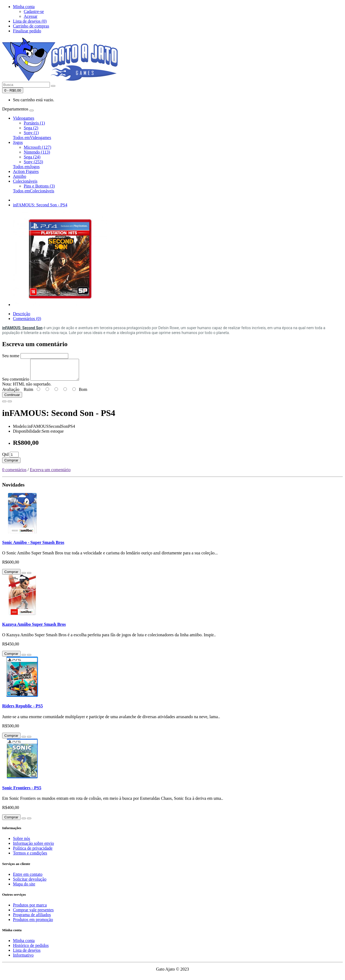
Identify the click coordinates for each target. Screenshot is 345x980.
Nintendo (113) (37, 152)
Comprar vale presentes (33, 914)
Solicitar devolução (30, 883)
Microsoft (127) (37, 147)
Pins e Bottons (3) (39, 186)
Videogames (24, 118)
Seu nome (11, 356)
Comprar (11, 464)
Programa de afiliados (32, 919)
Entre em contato (28, 878)
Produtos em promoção (33, 924)
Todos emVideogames (32, 138)
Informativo (23, 959)
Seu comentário (16, 383)
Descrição (22, 314)
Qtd (5, 458)
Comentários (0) (27, 319)
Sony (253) (33, 162)
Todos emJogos (26, 167)
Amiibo (20, 176)
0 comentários (14, 474)
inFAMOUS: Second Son (22, 328)
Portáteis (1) (34, 123)
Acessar (31, 16)
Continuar (12, 399)
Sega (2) (31, 128)
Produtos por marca (30, 909)
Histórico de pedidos (31, 949)
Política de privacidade (33, 852)
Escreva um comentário (50, 474)
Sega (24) (32, 157)
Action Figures (26, 171)
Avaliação (11, 393)
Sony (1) (31, 133)
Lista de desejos (27, 954)
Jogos (18, 142)
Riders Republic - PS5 (23, 710)
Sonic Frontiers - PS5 (22, 792)
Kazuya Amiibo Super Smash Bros (34, 628)
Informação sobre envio (33, 847)
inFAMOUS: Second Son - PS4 (40, 205)
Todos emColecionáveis (34, 191)
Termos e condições (30, 857)
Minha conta (24, 945)
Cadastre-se (34, 11)
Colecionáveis (25, 181)
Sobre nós (22, 842)
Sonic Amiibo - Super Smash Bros (33, 546)
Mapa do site (24, 888)
